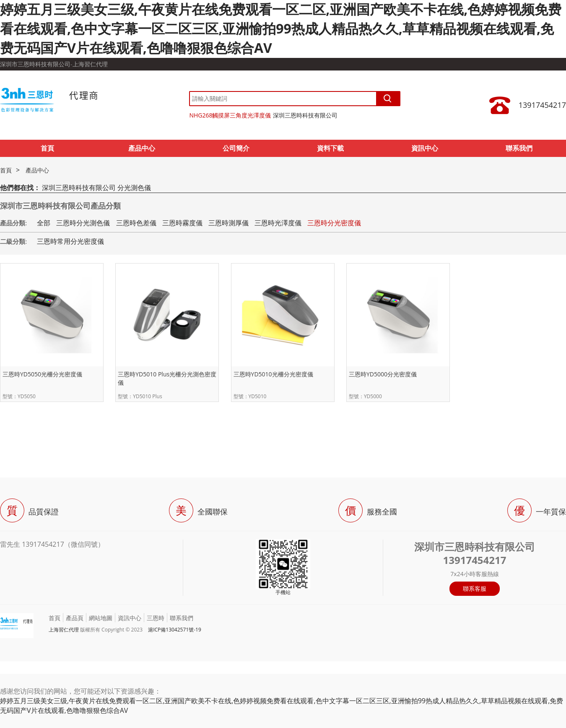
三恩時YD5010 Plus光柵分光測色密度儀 (167, 378)
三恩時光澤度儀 (278, 223)
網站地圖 (101, 618)
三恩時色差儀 (136, 223)
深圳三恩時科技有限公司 (305, 115)
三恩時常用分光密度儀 (70, 241)
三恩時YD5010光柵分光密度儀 (273, 374)
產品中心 (142, 148)
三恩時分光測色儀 (83, 223)
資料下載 (330, 148)
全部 (44, 223)
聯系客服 (475, 588)
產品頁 (75, 618)
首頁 (47, 148)
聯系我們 (519, 148)
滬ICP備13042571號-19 (175, 630)
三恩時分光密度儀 (334, 223)
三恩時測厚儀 (228, 223)
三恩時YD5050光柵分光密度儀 (42, 374)
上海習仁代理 (64, 630)
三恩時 (156, 618)
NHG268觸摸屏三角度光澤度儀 (230, 115)
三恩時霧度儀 (182, 223)
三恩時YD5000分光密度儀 (383, 374)
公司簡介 (236, 148)
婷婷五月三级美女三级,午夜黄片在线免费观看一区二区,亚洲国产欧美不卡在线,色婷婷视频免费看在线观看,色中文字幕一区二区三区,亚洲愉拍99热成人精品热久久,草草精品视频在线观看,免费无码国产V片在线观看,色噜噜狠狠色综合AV (281, 28)
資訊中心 (425, 148)
